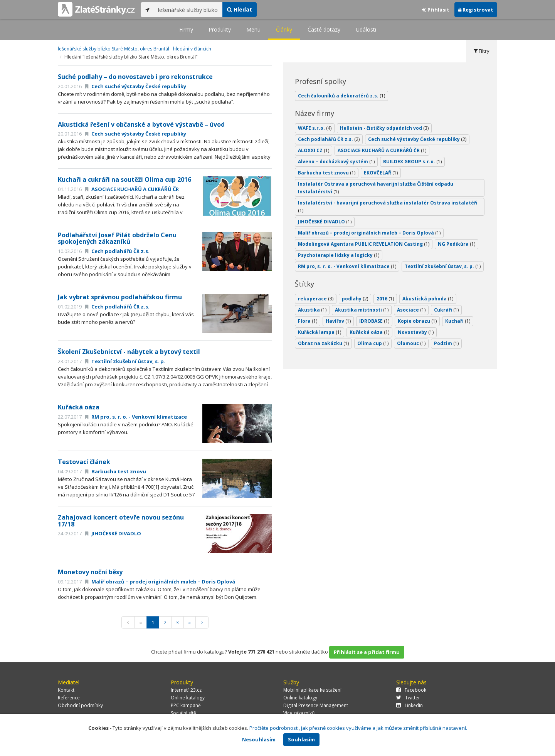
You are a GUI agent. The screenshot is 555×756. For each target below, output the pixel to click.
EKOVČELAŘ (381, 173)
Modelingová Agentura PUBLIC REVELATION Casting (364, 244)
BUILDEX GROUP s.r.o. (412, 162)
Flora (308, 321)
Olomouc (411, 343)
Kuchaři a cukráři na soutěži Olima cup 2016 (124, 179)
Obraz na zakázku (323, 343)
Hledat (240, 9)
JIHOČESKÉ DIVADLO (113, 533)
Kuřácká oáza (79, 407)
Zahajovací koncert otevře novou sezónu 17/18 (121, 521)
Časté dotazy (324, 29)
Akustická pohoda (428, 299)
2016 (385, 299)
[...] (188, 10)
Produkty (220, 29)
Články (284, 29)
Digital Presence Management (316, 705)
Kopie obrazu (417, 321)
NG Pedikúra (457, 244)
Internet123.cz (186, 690)
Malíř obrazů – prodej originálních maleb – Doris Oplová (160, 582)
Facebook (411, 690)
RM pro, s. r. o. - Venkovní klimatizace (136, 417)
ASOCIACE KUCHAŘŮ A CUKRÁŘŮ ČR (132, 189)
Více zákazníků (299, 713)
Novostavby (416, 332)
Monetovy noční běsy (90, 572)
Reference (69, 698)
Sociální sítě (183, 713)
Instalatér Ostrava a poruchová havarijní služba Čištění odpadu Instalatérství (376, 188)
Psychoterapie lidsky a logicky (339, 255)
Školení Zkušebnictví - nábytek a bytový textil (129, 352)
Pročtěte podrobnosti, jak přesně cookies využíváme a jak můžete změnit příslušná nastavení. (358, 728)
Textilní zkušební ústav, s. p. (125, 361)
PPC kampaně (186, 705)
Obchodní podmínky (80, 705)
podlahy (355, 299)
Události (366, 29)
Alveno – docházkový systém (336, 162)
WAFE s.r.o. (315, 128)
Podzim (446, 343)
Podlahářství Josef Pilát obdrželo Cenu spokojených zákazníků (117, 238)
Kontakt (66, 690)
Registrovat (476, 10)
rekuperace (316, 299)
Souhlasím (301, 739)
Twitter (408, 698)
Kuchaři (458, 321)
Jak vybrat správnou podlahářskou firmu (120, 297)
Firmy (186, 29)
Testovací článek (84, 462)
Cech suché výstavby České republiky (135, 86)
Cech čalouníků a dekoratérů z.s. (341, 96)
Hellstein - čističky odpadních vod (384, 128)
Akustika (312, 310)
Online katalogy (188, 698)
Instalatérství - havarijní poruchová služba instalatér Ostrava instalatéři (388, 207)
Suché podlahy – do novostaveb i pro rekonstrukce (135, 77)
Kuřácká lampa (320, 332)
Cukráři (446, 310)
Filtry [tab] (482, 51)
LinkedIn (410, 705)
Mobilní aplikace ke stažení (312, 690)
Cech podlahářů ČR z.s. (117, 251)
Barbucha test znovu (115, 471)
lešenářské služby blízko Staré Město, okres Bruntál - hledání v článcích (135, 49)
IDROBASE (374, 321)
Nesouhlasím (259, 739)
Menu (253, 29)
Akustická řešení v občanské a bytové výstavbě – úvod (141, 124)
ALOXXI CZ (314, 150)
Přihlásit (436, 10)
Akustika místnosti (362, 310)
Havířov (338, 321)
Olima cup (373, 343)
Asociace (411, 310)
